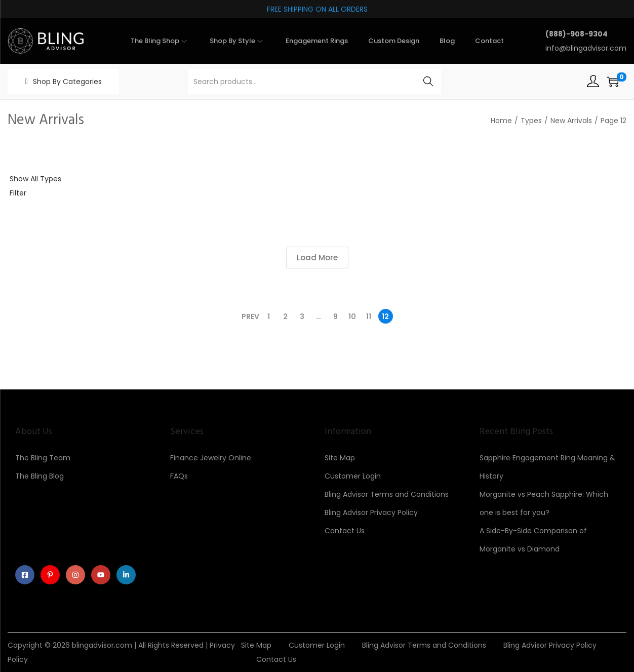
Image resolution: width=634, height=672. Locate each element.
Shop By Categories (67, 82)
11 (369, 317)
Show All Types (35, 179)
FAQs (179, 476)
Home (501, 121)
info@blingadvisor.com (586, 48)
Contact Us (345, 531)
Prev (250, 317)
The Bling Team (43, 458)
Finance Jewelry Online (211, 458)
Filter (18, 193)
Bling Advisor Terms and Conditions (387, 494)
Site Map (340, 458)
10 (352, 317)
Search (429, 82)
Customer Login (353, 476)
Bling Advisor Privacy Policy (371, 512)
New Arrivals (571, 121)
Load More (317, 258)
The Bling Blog (39, 476)
